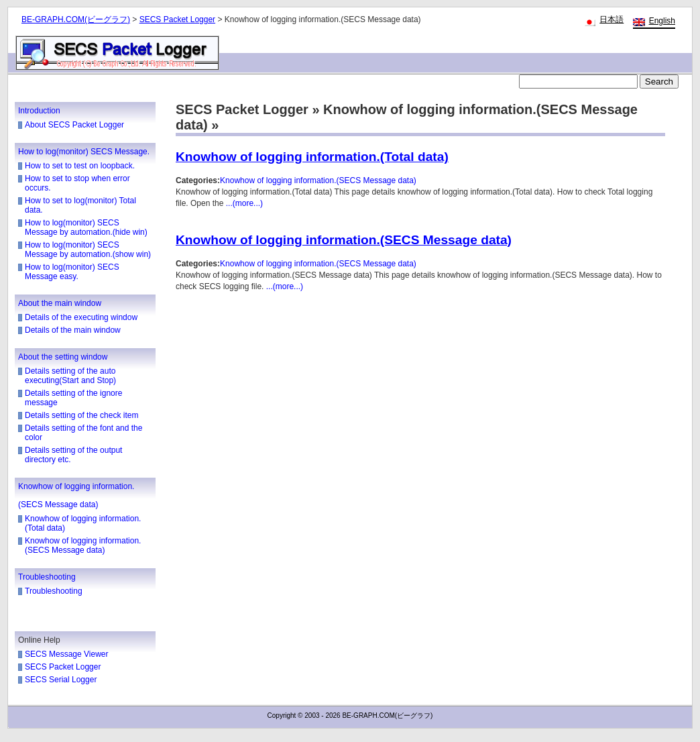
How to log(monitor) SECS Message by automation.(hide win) (86, 227)
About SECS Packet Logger (74, 125)
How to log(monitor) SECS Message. (84, 152)
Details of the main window (73, 330)
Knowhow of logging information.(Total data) (312, 157)
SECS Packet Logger (177, 19)
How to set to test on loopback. (80, 166)
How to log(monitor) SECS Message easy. (72, 272)
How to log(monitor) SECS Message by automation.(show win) (88, 250)
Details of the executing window (81, 317)
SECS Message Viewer (67, 654)
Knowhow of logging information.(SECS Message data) (83, 545)
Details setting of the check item (81, 415)
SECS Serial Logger (61, 680)
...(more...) (244, 203)
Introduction (39, 111)
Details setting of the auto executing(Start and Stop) (70, 376)
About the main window (60, 303)
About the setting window (63, 357)
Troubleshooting (47, 577)
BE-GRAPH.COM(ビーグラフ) (76, 19)
